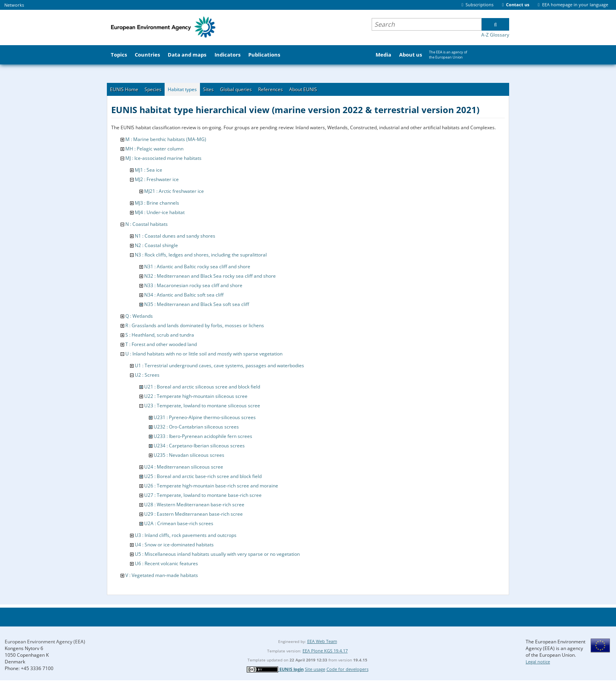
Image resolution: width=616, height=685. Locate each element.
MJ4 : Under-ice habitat (160, 212)
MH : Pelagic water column (154, 149)
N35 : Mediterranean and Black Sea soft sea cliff (197, 304)
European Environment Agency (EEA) (45, 642)
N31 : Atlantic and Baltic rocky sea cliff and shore (197, 266)
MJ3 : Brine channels (157, 203)
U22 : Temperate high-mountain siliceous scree (196, 396)
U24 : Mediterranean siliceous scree (184, 467)
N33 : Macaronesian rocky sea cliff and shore (193, 285)
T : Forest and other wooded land (161, 344)
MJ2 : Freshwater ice (157, 179)
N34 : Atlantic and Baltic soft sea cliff (184, 295)
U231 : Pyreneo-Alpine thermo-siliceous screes (205, 417)
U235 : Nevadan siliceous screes (189, 455)
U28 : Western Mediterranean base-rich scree (194, 505)
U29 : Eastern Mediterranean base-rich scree (193, 514)
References (270, 89)
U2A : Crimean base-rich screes (179, 523)
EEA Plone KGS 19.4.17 (325, 651)
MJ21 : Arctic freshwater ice (174, 191)
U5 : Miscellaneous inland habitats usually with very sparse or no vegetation (217, 554)
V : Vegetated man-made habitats (162, 575)
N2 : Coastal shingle (156, 245)
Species (153, 89)
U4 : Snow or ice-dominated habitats (174, 545)
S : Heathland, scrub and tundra (160, 335)
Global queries (236, 89)
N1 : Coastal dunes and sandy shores (175, 236)
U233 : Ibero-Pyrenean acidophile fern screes (203, 436)
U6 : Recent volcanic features (166, 563)
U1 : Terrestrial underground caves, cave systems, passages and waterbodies (219, 365)
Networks (14, 5)
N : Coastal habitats (147, 224)
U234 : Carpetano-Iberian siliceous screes (199, 446)
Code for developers (347, 669)
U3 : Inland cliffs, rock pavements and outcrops (186, 535)
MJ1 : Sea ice (148, 170)
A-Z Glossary (495, 35)
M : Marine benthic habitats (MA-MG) (166, 139)
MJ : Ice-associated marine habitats (163, 158)
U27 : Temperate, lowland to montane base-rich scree (203, 495)
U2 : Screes (147, 375)
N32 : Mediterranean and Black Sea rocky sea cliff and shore (210, 276)
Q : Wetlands (139, 316)
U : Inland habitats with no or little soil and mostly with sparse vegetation (204, 354)
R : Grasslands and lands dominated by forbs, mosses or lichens (195, 325)
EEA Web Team (322, 641)
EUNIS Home (124, 89)
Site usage (315, 669)
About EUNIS (303, 89)
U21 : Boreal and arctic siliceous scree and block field (202, 387)
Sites (208, 89)
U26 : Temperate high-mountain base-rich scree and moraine (211, 486)
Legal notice (538, 662)
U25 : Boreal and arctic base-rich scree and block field (203, 476)
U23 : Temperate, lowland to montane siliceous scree (202, 406)
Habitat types (182, 89)
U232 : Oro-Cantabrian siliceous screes (196, 427)
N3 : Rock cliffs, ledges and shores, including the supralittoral (201, 255)
